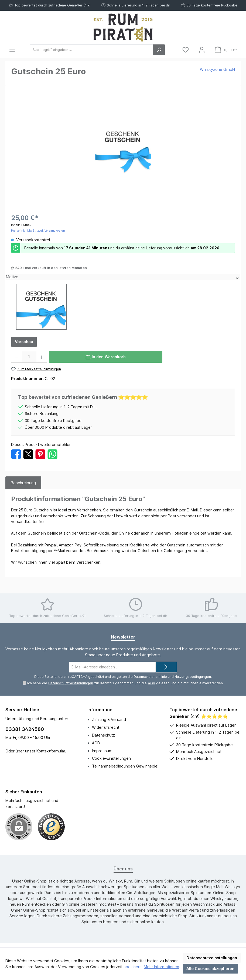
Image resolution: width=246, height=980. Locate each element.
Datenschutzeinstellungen (212, 958)
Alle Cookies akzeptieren (210, 969)
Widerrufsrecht (106, 727)
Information (100, 710)
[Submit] (166, 667)
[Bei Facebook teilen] (16, 454)
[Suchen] (159, 50)
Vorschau (24, 342)
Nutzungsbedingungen (193, 677)
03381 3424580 (25, 729)
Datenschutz (103, 735)
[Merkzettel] (186, 50)
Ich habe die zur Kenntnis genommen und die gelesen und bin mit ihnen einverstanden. (125, 683)
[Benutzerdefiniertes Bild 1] (51, 827)
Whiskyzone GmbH (217, 69)
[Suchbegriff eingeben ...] (91, 50)
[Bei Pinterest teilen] (40, 454)
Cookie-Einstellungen (111, 758)
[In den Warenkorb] (106, 357)
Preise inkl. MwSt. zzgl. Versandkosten (38, 231)
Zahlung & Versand (109, 719)
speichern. (133, 967)
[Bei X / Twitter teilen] (28, 454)
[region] (123, 149)
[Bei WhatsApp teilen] (52, 454)
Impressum (102, 751)
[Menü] (12, 50)
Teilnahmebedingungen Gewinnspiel (125, 766)
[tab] (23, 483)
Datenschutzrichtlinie (150, 677)
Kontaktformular (51, 751)
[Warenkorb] (226, 50)
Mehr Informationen (161, 967)
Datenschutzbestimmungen (71, 683)
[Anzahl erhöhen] (42, 357)
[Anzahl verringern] (16, 357)
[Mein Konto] (202, 50)
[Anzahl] (29, 357)
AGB (151, 683)
